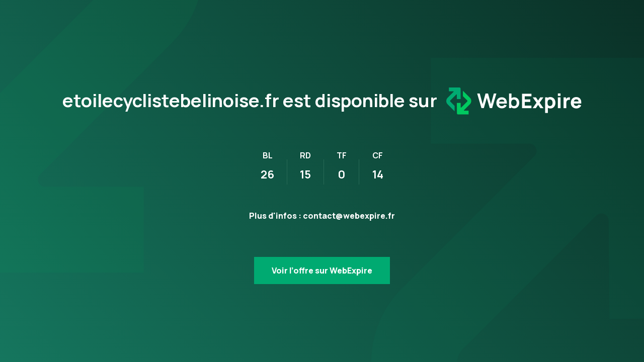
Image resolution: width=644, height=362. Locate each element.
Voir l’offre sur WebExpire (322, 270)
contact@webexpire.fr (349, 216)
